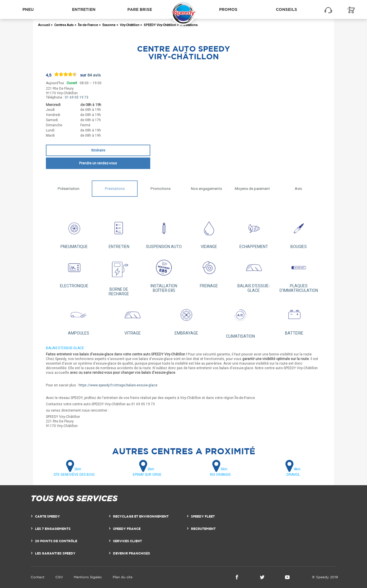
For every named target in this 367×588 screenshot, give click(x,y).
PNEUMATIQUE (74, 232)
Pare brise (140, 9)
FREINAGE (209, 271)
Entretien (84, 9)
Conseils (286, 9)
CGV (59, 577)
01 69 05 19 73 (77, 97)
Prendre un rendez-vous (98, 163)
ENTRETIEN (119, 232)
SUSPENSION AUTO (164, 232)
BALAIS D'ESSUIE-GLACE (254, 274)
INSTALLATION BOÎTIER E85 (164, 274)
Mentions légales (88, 577)
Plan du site (123, 577)
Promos (228, 9)
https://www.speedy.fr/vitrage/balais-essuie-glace (118, 385)
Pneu (28, 9)
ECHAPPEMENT (254, 232)
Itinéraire (98, 150)
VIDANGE (209, 232)
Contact (38, 577)
